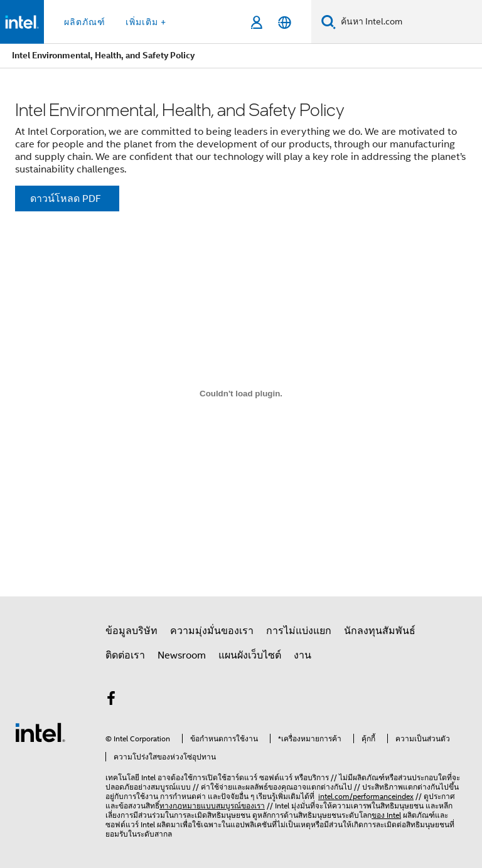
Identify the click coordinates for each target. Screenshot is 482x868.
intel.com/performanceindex (366, 796)
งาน (303, 655)
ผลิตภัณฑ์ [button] (85, 22)
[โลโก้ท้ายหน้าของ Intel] (40, 732)
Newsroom (182, 655)
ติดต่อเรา (125, 655)
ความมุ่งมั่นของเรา (212, 631)
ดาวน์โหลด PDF (66, 199)
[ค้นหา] (329, 22)
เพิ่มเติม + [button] (146, 22)
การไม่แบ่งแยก (299, 631)
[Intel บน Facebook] (111, 701)
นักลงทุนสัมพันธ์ (380, 631)
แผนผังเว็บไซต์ (250, 655)
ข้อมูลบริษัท (131, 631)
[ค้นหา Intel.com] (409, 22)
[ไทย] (285, 22)
